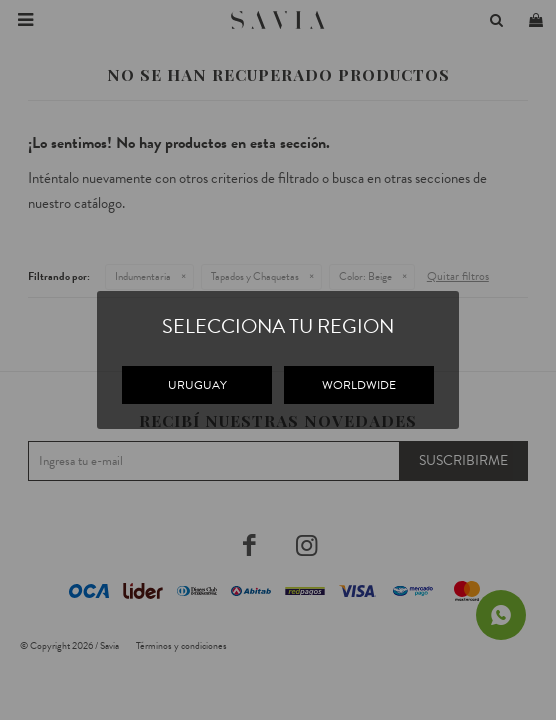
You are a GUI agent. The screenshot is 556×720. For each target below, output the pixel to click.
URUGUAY (197, 385)
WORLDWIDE (359, 385)
